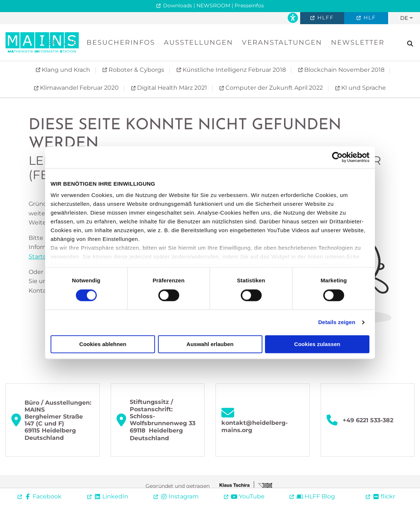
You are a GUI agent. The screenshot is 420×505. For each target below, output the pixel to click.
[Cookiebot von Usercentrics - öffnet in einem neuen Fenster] (337, 157)
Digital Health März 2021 (171, 88)
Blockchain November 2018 (344, 70)
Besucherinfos (121, 42)
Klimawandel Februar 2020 (79, 88)
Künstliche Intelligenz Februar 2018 (233, 70)
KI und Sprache (363, 88)
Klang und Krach (65, 70)
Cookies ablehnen (103, 344)
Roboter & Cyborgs (136, 70)
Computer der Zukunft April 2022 (273, 88)
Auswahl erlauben (210, 344)
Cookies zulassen (317, 344)
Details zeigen (337, 322)
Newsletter (358, 42)
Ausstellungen (198, 42)
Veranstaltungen (282, 42)
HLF (369, 18)
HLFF (325, 18)
